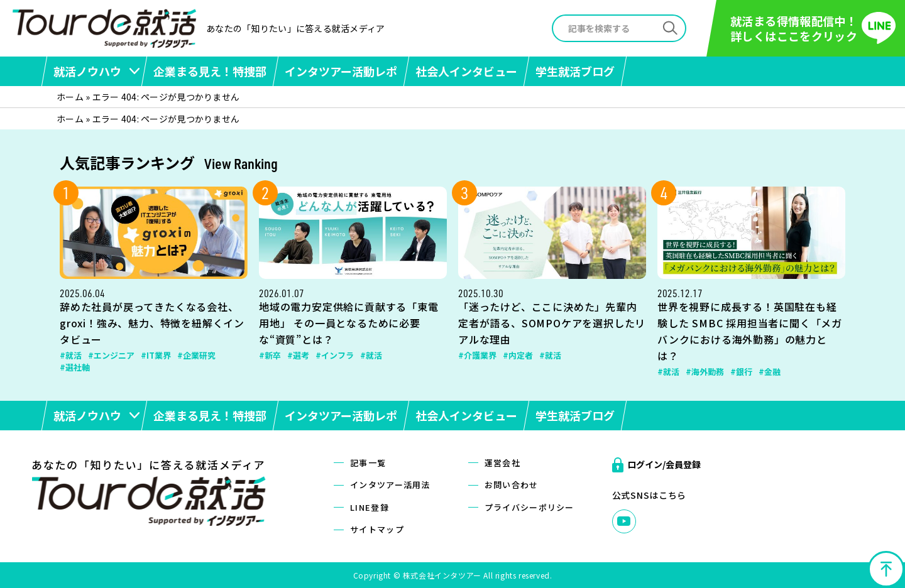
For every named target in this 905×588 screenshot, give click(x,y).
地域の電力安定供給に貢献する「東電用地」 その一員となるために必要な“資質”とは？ (349, 323)
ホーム (70, 97)
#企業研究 (196, 355)
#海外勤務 (705, 372)
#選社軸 (75, 367)
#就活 (71, 355)
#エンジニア (111, 355)
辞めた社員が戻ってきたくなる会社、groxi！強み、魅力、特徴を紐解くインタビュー (152, 323)
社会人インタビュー (466, 71)
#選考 (298, 355)
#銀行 (741, 372)
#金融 (770, 372)
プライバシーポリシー (529, 507)
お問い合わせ (512, 485)
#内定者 (518, 355)
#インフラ (335, 355)
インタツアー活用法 (390, 485)
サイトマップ (377, 529)
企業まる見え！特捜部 (210, 71)
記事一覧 (368, 463)
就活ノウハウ (87, 71)
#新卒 (270, 355)
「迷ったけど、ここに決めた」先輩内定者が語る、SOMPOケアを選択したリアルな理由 (552, 323)
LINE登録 (370, 507)
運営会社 (502, 463)
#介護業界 (477, 355)
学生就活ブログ (575, 71)
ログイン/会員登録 (664, 464)
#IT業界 (156, 355)
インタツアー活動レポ (341, 71)
